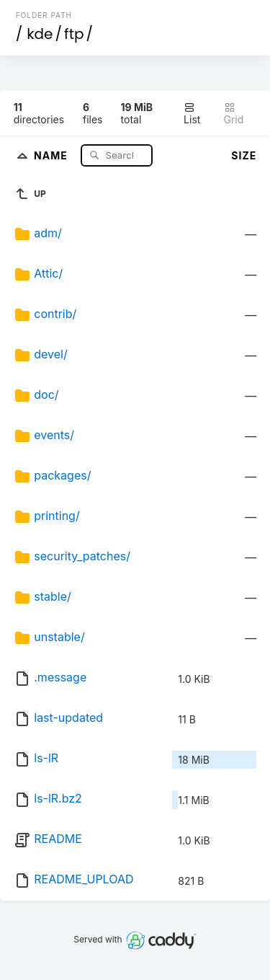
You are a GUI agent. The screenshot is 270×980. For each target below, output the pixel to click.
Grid (234, 114)
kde (40, 34)
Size (244, 155)
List (192, 114)
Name (52, 155)
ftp (74, 34)
